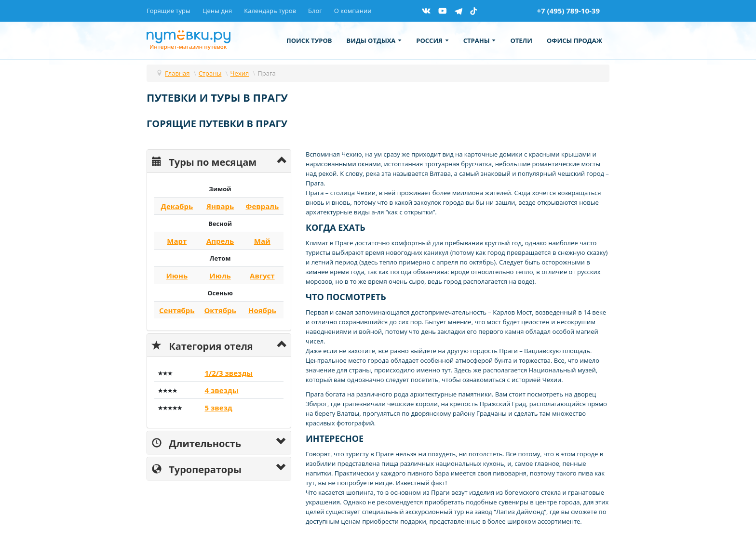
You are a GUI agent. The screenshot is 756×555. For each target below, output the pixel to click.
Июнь (177, 276)
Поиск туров (309, 40)
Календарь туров (270, 11)
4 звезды (221, 390)
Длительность (196, 443)
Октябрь (220, 310)
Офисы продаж (574, 40)
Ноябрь (262, 310)
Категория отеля (202, 345)
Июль (220, 276)
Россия (432, 40)
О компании (353, 11)
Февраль (262, 206)
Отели (521, 40)
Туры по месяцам (204, 161)
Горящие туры (169, 11)
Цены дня (217, 11)
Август (262, 276)
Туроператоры (197, 469)
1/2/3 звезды (229, 373)
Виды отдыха (374, 40)
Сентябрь (177, 310)
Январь (220, 206)
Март (177, 241)
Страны (480, 40)
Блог (315, 11)
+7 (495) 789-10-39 (568, 11)
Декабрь (177, 206)
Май (262, 241)
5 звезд (218, 408)
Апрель (220, 241)
